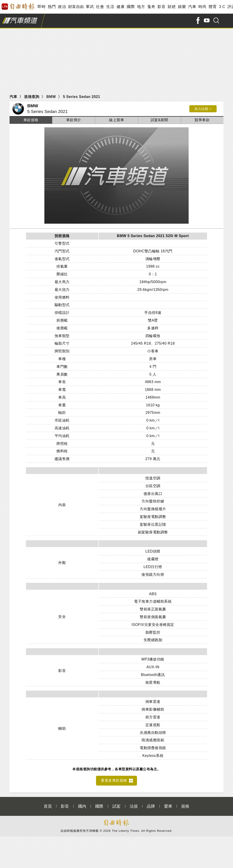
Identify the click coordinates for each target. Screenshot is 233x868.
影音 (161, 7)
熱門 (52, 7)
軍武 (90, 7)
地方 (141, 7)
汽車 (192, 7)
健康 (120, 7)
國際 (131, 7)
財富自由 (76, 7)
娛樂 (182, 7)
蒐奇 (151, 7)
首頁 (48, 804)
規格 (185, 804)
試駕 (116, 804)
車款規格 (31, 120)
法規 (134, 804)
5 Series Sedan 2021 (82, 97)
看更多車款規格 (114, 778)
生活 (110, 7)
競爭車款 (202, 120)
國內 (82, 804)
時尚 (202, 7)
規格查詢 (32, 97)
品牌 (151, 804)
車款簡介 (74, 120)
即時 (42, 7)
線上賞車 (116, 120)
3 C (222, 7)
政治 (62, 7)
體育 (213, 7)
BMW (51, 97)
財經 (172, 7)
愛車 (168, 804)
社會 (100, 7)
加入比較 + (203, 109)
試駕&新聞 (159, 120)
